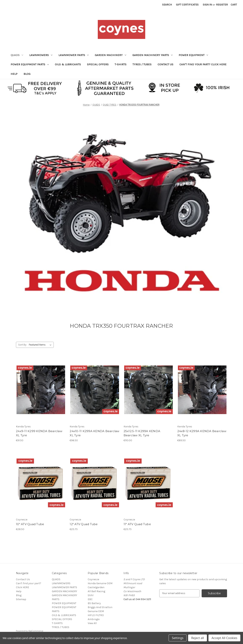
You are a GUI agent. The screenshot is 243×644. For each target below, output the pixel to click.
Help (14, 74)
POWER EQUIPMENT (193, 55)
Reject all (198, 638)
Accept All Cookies (224, 638)
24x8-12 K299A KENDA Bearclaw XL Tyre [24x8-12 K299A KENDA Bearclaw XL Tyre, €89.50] (202, 433)
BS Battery (94, 603)
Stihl (91, 595)
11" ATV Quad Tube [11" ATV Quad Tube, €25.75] (137, 524)
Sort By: (22, 345)
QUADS (17, 55)
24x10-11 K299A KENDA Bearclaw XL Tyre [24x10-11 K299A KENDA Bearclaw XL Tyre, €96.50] (94, 433)
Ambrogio (94, 619)
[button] (122, 88)
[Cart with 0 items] (234, 5)
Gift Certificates (187, 5)
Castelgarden (96, 587)
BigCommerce (36, 631)
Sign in (207, 5)
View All (92, 623)
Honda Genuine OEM (100, 583)
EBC (90, 599)
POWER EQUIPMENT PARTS (30, 64)
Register (222, 5)
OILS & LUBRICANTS (68, 64)
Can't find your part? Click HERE (203, 64)
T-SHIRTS (121, 64)
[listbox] (41, 345)
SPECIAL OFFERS (98, 64)
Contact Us (165, 64)
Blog (27, 74)
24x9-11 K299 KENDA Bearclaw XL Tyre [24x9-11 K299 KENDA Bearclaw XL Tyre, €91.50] (39, 433)
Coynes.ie (93, 579)
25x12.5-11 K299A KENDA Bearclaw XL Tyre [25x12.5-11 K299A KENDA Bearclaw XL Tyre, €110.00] (142, 433)
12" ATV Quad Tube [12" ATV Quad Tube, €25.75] (84, 524)
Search (167, 5)
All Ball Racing (96, 591)
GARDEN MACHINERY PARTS (152, 55)
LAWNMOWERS (41, 55)
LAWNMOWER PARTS (74, 55)
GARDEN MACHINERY (110, 55)
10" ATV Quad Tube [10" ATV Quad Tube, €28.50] (30, 524)
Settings (178, 638)
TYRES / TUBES (142, 64)
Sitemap (21, 599)
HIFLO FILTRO (96, 615)
